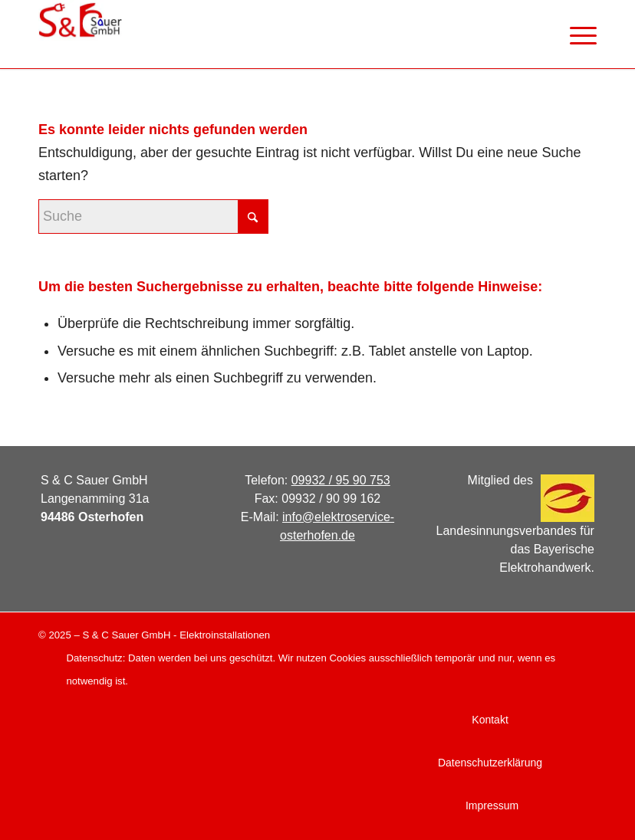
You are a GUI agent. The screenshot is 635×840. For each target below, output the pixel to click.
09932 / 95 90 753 (341, 480)
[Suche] (153, 217)
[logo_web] (80, 34)
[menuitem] (576, 34)
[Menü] (576, 34)
